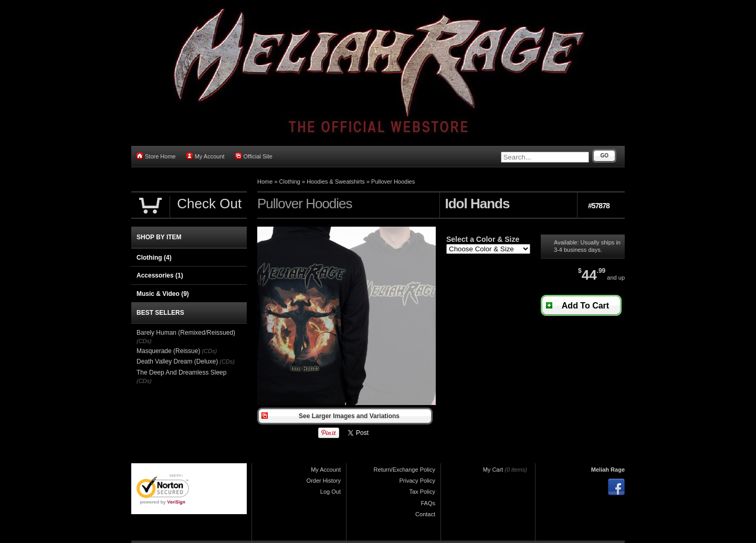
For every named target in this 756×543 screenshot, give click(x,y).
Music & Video (163, 294)
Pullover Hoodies (393, 182)
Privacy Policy (417, 481)
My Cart (493, 470)
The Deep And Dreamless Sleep (181, 372)
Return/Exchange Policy (405, 470)
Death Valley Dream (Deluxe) (177, 361)
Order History (324, 481)
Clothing (290, 182)
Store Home (156, 156)
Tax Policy (422, 492)
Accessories (160, 275)
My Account (206, 156)
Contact (425, 514)
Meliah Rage (608, 470)
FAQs (428, 503)
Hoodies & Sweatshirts (336, 182)
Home (265, 182)
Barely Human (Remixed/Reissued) (186, 333)
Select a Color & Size (483, 239)
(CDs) (144, 341)
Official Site (254, 156)
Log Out (330, 492)
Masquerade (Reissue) (168, 351)
